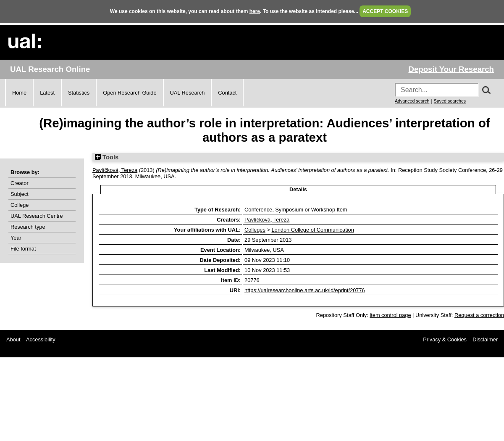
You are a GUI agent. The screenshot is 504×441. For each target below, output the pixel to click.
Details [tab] (298, 189)
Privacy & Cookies (445, 339)
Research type (28, 227)
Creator (20, 183)
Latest (47, 93)
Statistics (79, 93)
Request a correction (479, 315)
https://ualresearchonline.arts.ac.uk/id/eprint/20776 (305, 290)
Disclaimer (485, 339)
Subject (20, 194)
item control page (390, 315)
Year (16, 238)
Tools (107, 157)
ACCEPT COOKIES (385, 11)
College (20, 205)
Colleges (255, 230)
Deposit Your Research (451, 69)
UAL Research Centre (37, 216)
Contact (227, 93)
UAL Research (188, 93)
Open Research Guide (130, 93)
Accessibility (41, 339)
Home (19, 93)
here (255, 11)
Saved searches (450, 101)
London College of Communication (312, 230)
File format (23, 249)
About (13, 339)
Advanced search (412, 101)
